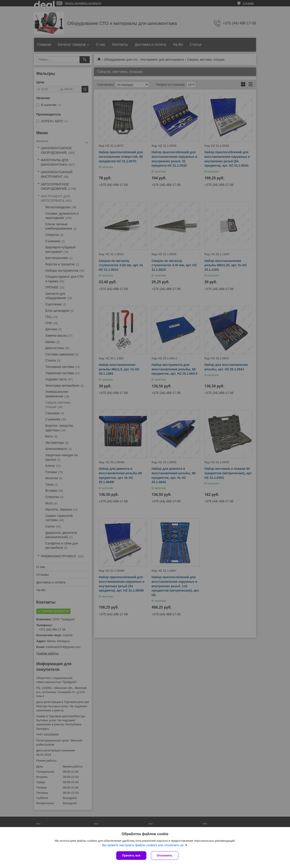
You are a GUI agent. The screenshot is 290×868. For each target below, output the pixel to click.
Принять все (131, 855)
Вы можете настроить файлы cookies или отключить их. (143, 845)
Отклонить (165, 855)
